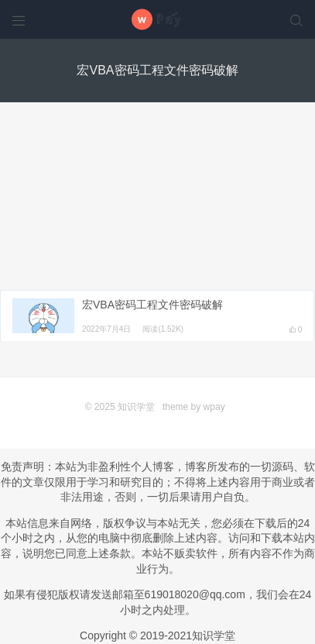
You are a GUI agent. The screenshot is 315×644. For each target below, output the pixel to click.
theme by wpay (194, 407)
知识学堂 (136, 407)
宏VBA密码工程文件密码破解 (152, 305)
